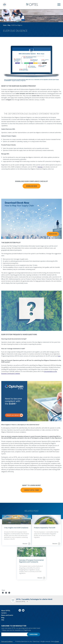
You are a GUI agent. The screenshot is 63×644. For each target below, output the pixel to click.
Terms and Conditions (7, 641)
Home (5, 25)
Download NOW (32, 186)
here (59, 356)
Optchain (40, 167)
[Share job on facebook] (3, 593)
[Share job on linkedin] (6, 593)
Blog (9, 25)
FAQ (3, 620)
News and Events (7, 615)
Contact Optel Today (32, 490)
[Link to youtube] (23, 611)
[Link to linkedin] (20, 611)
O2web (57, 641)
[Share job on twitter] (9, 593)
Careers (4, 613)
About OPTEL (6, 611)
